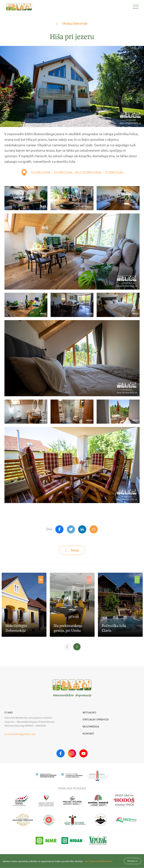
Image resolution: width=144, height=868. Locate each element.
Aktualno (89, 712)
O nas (9, 712)
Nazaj (71, 550)
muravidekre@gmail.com (20, 734)
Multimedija (91, 727)
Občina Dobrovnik (71, 24)
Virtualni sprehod (96, 720)
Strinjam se (133, 863)
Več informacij (93, 863)
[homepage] (19, 7)
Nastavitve (107, 863)
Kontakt (88, 734)
